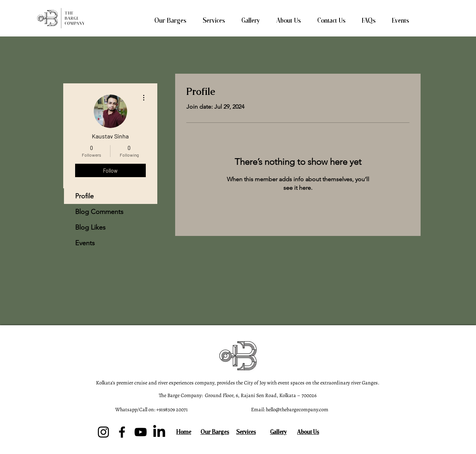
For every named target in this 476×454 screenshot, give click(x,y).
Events (85, 243)
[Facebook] (122, 432)
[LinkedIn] (159, 432)
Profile (84, 196)
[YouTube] (141, 432)
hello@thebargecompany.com (297, 410)
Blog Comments (99, 212)
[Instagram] (103, 432)
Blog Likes (90, 227)
